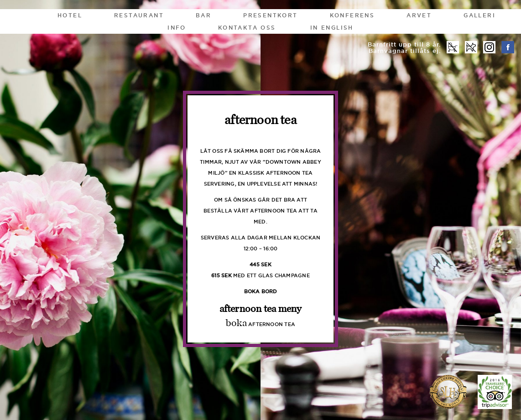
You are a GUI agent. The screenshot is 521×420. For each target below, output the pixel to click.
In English (332, 28)
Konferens (352, 15)
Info (177, 28)
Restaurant (139, 15)
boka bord (261, 291)
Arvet (419, 15)
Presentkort (270, 15)
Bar (203, 15)
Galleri (479, 15)
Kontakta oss (247, 28)
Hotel (70, 15)
